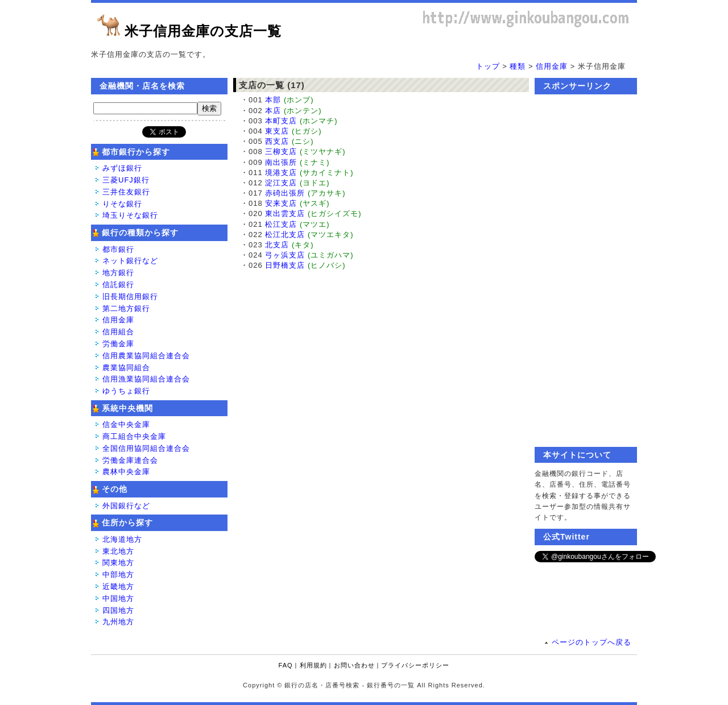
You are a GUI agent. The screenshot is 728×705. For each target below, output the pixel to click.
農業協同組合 (126, 368)
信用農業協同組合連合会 (146, 356)
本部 (273, 100)
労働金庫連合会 (130, 460)
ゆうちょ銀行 (126, 391)
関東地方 (118, 563)
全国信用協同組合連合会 (146, 448)
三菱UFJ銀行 (126, 180)
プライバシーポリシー (415, 665)
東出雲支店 (285, 213)
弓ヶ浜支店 (285, 255)
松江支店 (281, 224)
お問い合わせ (354, 665)
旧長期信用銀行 (130, 296)
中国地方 (118, 598)
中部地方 (118, 575)
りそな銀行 (122, 204)
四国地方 (118, 610)
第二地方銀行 (126, 308)
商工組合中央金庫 (134, 436)
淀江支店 (281, 183)
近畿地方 (118, 586)
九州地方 (118, 622)
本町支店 (281, 121)
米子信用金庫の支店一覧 (203, 31)
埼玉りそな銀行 (130, 215)
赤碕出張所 (285, 193)
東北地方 (118, 551)
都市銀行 (118, 249)
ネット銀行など (130, 261)
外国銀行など (126, 506)
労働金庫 (118, 344)
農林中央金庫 (126, 472)
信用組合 (118, 332)
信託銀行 (118, 285)
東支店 (277, 131)
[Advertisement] (586, 271)
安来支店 (281, 203)
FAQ (286, 665)
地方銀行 (118, 273)
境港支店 (281, 173)
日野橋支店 (285, 265)
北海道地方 (122, 539)
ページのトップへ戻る (591, 642)
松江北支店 (285, 235)
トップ (488, 66)
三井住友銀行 (126, 192)
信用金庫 (552, 66)
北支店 (277, 245)
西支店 (277, 141)
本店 (273, 111)
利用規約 (313, 665)
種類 (518, 66)
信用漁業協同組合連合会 (146, 379)
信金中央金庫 (126, 424)
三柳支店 (281, 152)
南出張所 (281, 162)
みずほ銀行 (122, 168)
